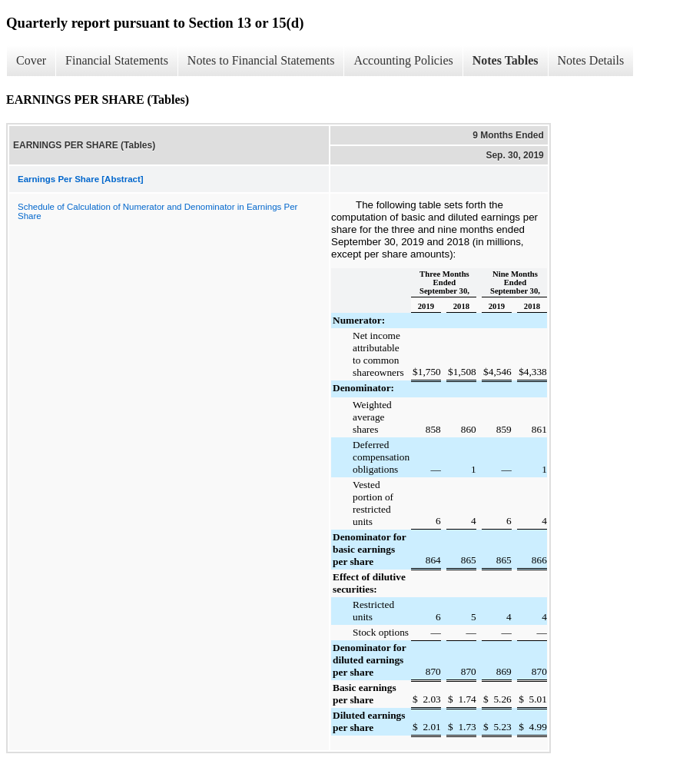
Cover (31, 60)
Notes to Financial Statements (261, 60)
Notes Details (591, 60)
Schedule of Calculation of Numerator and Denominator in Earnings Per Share (157, 211)
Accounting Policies (403, 60)
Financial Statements (117, 60)
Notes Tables (506, 60)
